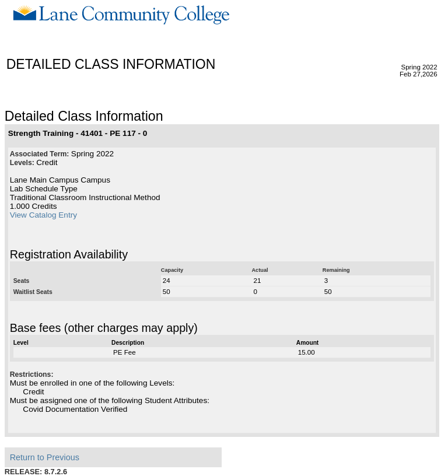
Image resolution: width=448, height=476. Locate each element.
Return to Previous (45, 457)
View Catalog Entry (43, 215)
